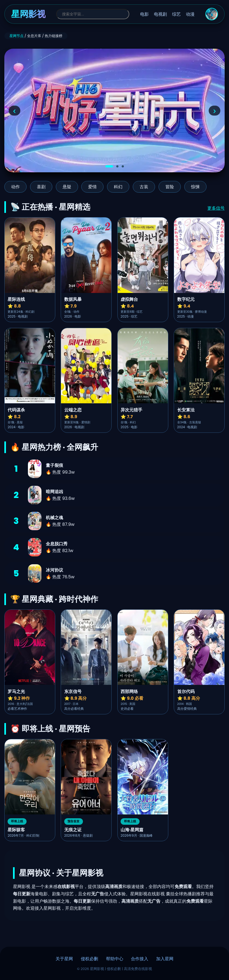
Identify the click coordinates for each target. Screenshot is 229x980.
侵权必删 (89, 959)
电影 (144, 14)
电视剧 (160, 14)
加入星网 (165, 959)
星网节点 (17, 36)
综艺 (176, 14)
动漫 (190, 14)
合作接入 (140, 959)
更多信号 (216, 208)
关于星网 (64, 959)
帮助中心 (115, 959)
